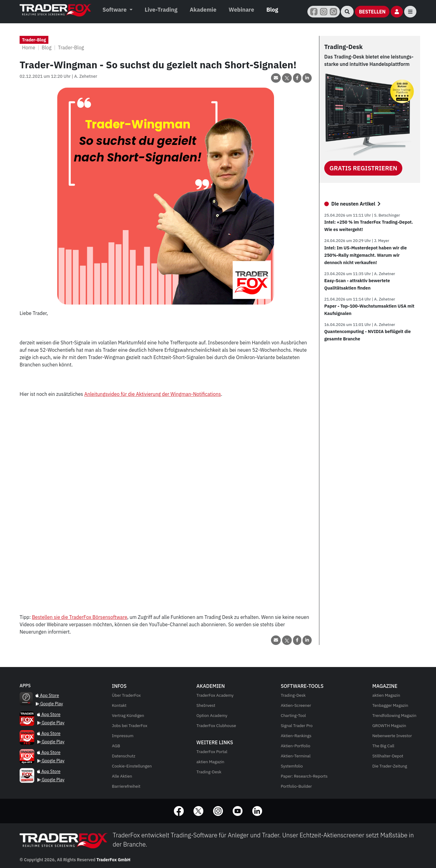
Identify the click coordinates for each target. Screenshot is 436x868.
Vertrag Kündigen (128, 715)
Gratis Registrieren (363, 168)
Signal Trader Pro (297, 726)
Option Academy (212, 715)
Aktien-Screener (296, 705)
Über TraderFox (126, 695)
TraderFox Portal (212, 752)
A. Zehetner (86, 76)
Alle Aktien (122, 776)
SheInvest (206, 705)
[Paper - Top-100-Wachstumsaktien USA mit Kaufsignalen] (370, 325)
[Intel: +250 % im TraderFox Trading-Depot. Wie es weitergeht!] (370, 241)
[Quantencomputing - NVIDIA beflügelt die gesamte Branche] (25, 686)
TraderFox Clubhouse (216, 726)
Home (29, 47)
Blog (272, 9)
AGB (116, 746)
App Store (47, 696)
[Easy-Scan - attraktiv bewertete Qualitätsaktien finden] (370, 299)
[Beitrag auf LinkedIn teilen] (307, 78)
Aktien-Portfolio (295, 746)
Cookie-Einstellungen (132, 766)
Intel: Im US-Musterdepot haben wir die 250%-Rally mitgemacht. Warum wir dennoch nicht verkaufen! (366, 255)
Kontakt (119, 705)
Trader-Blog (71, 47)
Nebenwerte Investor (392, 736)
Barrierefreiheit (126, 786)
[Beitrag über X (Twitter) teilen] (287, 78)
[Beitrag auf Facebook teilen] (297, 78)
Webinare (241, 9)
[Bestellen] (372, 12)
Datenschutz (124, 756)
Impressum (123, 736)
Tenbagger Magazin (390, 705)
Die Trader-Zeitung (390, 766)
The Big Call (383, 746)
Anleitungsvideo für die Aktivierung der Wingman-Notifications (152, 394)
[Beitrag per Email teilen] (276, 78)
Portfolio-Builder (296, 786)
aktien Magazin (210, 762)
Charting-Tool (293, 715)
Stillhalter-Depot (388, 756)
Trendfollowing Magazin (394, 715)
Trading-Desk (209, 772)
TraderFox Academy (215, 695)
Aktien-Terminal (296, 756)
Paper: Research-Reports (304, 776)
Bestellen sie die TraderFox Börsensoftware (79, 617)
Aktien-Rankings (296, 736)
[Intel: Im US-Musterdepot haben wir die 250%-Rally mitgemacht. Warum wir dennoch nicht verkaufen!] (370, 274)
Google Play (49, 704)
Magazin (386, 695)
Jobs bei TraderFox (130, 726)
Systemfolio (292, 766)
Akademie (203, 9)
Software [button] (115, 9)
